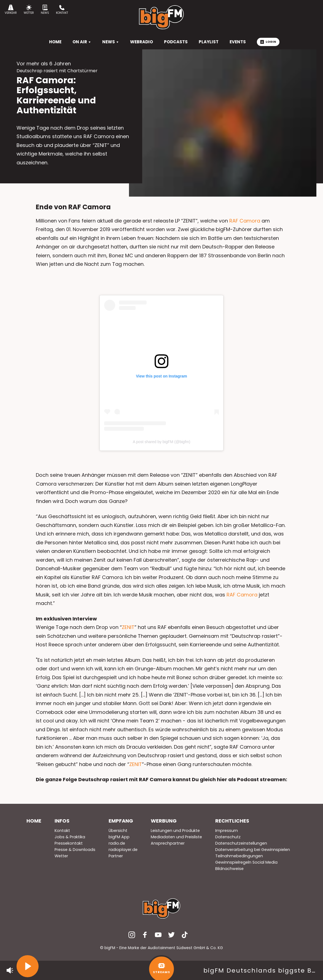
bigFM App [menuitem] (119, 837)
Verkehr (11, 10)
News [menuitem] (111, 42)
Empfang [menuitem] (121, 821)
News (45, 10)
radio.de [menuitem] (117, 843)
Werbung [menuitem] (164, 821)
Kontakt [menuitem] (62, 831)
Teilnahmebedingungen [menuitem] (239, 856)
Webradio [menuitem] (142, 42)
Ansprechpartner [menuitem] (168, 843)
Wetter (29, 10)
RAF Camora (245, 221)
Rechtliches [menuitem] (232, 821)
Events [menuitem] (238, 42)
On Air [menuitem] (82, 42)
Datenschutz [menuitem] (228, 837)
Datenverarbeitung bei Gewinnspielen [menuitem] (253, 850)
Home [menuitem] (34, 821)
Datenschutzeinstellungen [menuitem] (241, 843)
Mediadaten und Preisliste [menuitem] (176, 837)
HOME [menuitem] (55, 42)
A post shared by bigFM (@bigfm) (162, 442)
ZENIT (128, 627)
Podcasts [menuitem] (176, 42)
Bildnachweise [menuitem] (229, 869)
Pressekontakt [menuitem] (69, 843)
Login (268, 42)
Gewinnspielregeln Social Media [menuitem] (246, 862)
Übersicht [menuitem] (118, 831)
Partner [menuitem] (116, 856)
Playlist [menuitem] (209, 42)
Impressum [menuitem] (227, 831)
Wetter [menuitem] (61, 856)
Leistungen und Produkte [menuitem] (175, 831)
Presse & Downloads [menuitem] (75, 850)
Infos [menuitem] (62, 821)
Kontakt (62, 10)
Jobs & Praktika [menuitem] (70, 837)
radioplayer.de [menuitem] (123, 850)
